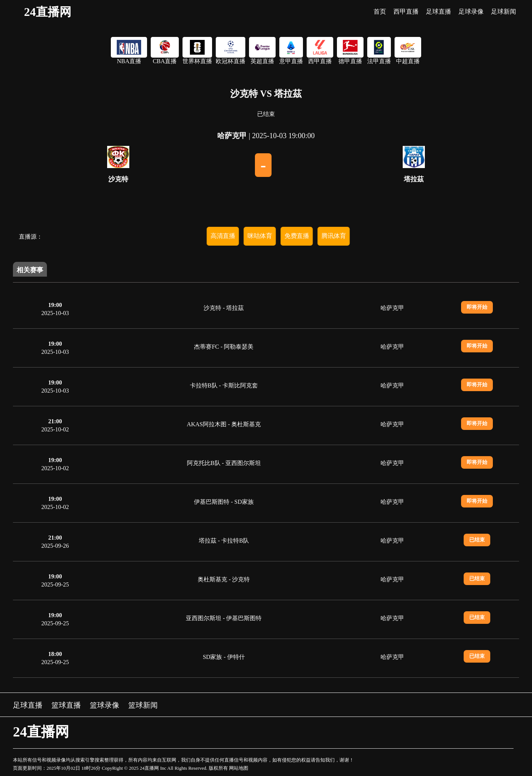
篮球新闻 (143, 705)
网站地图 (239, 768)
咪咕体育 (260, 236)
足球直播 (28, 705)
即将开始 (477, 307)
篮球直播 (66, 705)
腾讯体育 (334, 236)
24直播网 (48, 12)
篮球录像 (105, 705)
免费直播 (297, 236)
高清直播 (223, 236)
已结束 (477, 540)
